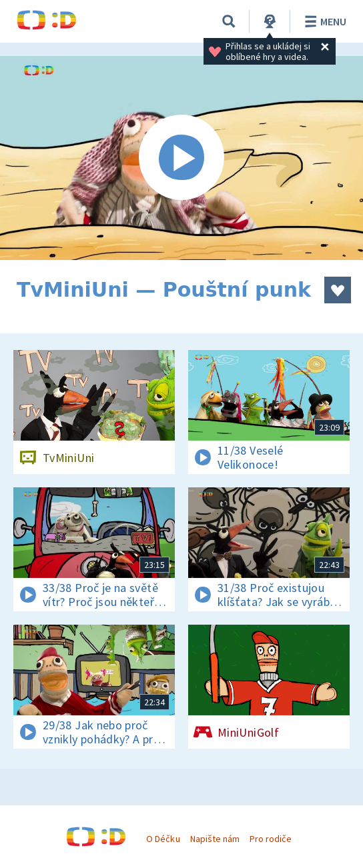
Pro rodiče (271, 839)
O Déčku (163, 839)
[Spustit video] (181, 158)
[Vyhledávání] (229, 21)
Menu (323, 21)
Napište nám (215, 839)
